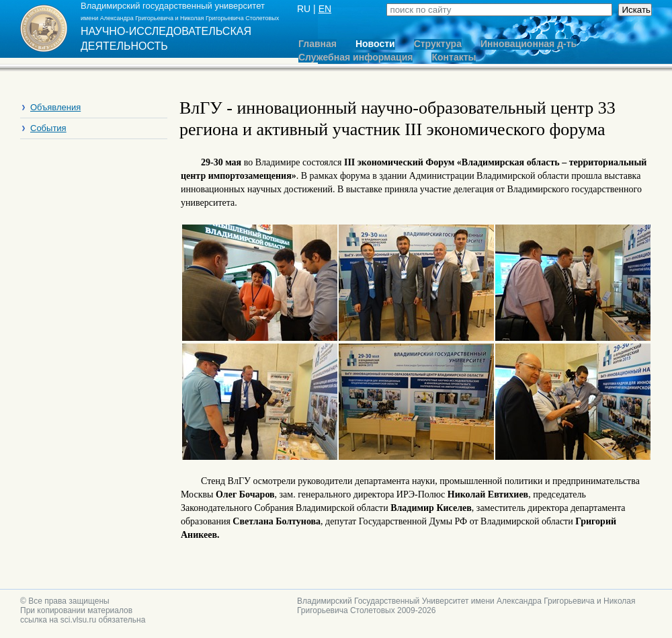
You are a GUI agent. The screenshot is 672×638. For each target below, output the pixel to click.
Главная (318, 44)
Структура (438, 44)
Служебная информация (355, 57)
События (48, 128)
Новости (375, 44)
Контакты (454, 57)
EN (325, 9)
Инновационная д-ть (529, 44)
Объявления (55, 107)
